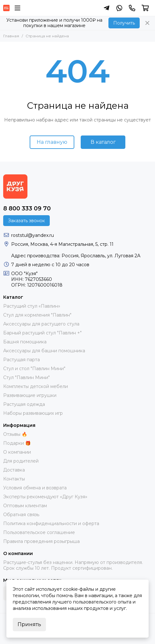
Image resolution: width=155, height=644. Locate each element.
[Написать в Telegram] (107, 8)
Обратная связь (21, 515)
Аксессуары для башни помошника (44, 351)
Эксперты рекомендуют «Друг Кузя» (45, 497)
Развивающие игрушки (30, 395)
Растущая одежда (24, 404)
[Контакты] (132, 8)
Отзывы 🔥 (15, 434)
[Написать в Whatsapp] (119, 8)
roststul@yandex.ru (33, 235)
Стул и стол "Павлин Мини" (34, 369)
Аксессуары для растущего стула (41, 324)
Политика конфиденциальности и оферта (51, 523)
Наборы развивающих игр (33, 413)
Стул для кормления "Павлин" (37, 315)
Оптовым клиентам (25, 506)
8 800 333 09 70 (27, 209)
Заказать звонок (26, 221)
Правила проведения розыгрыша (41, 541)
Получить (124, 23)
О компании (17, 452)
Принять (29, 624)
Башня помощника (25, 342)
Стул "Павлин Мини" (26, 377)
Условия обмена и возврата (35, 488)
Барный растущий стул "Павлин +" (42, 333)
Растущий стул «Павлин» (32, 306)
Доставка (14, 470)
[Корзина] (145, 8)
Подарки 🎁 (17, 443)
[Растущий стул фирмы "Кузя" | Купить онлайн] (6, 8)
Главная (11, 36)
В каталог (103, 142)
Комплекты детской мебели (36, 386)
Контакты (14, 479)
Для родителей (21, 461)
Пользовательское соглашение (39, 532)
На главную (52, 142)
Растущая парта (22, 360)
